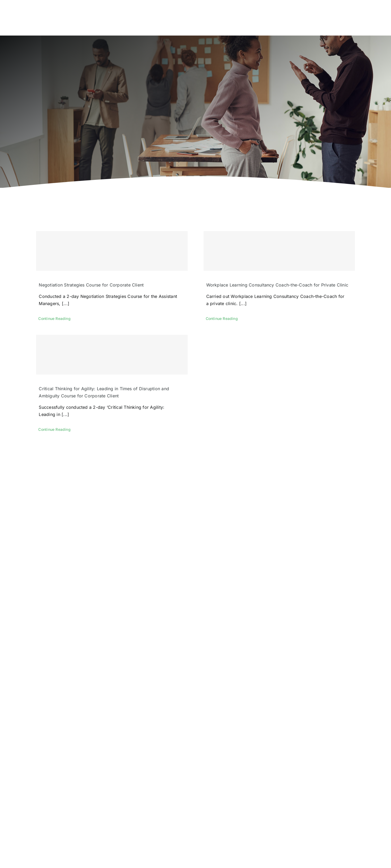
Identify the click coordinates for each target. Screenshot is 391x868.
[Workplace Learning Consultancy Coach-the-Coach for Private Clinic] (279, 251)
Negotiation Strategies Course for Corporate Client (91, 285)
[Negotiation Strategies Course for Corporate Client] (112, 251)
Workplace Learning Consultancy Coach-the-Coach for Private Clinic (277, 285)
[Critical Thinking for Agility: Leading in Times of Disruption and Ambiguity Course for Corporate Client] (112, 355)
